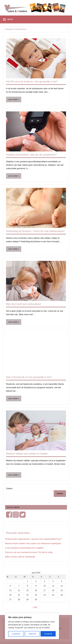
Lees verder (13, 99)
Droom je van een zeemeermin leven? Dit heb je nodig (29, 552)
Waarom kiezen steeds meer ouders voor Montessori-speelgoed (33, 543)
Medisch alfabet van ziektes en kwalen (27, 454)
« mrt (35, 607)
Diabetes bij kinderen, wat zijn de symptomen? (31, 155)
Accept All (48, 634)
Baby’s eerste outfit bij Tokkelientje (20, 557)
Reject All (32, 634)
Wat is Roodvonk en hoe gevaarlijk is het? (29, 377)
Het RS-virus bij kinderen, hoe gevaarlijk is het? (32, 82)
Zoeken (9, 488)
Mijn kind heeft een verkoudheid (23, 304)
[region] (32, 626)
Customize (16, 634)
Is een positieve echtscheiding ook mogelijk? (24, 548)
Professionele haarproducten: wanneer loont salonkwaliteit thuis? (33, 539)
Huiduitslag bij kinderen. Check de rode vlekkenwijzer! (35, 231)
